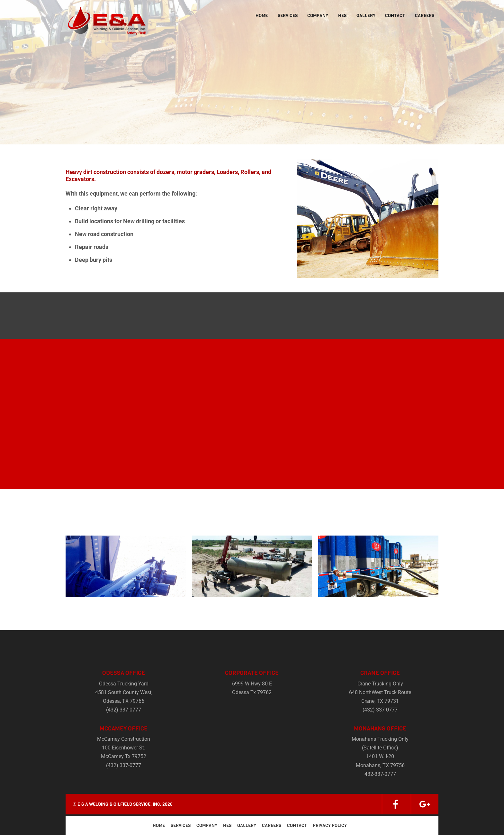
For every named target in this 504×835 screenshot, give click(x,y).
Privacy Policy (330, 826)
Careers (425, 16)
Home (262, 16)
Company (318, 16)
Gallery (366, 16)
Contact (395, 16)
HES (342, 16)
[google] (425, 804)
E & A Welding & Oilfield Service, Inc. (119, 804)
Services (288, 16)
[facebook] (396, 804)
